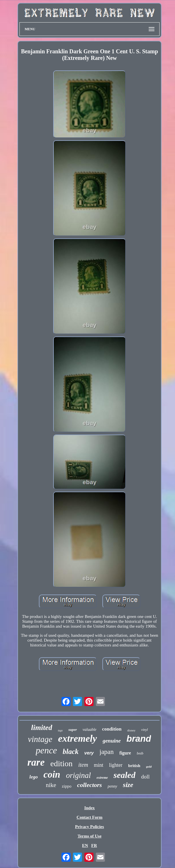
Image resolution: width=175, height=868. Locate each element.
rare (36, 762)
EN (85, 845)
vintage (40, 739)
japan (107, 752)
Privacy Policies (89, 827)
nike (51, 785)
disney (131, 730)
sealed (125, 775)
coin (52, 774)
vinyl (145, 730)
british (134, 766)
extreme (102, 778)
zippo (66, 786)
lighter (116, 765)
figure (125, 753)
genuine (112, 741)
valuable (90, 730)
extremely (77, 738)
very (89, 753)
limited (42, 728)
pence (46, 750)
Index (90, 808)
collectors (90, 785)
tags (60, 730)
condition (112, 729)
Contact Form (90, 817)
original (78, 775)
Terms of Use (90, 836)
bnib (140, 753)
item (83, 765)
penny (112, 786)
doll (146, 777)
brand (139, 739)
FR (94, 845)
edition (61, 763)
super (73, 730)
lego (34, 777)
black (71, 752)
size (128, 785)
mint (99, 765)
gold (149, 766)
